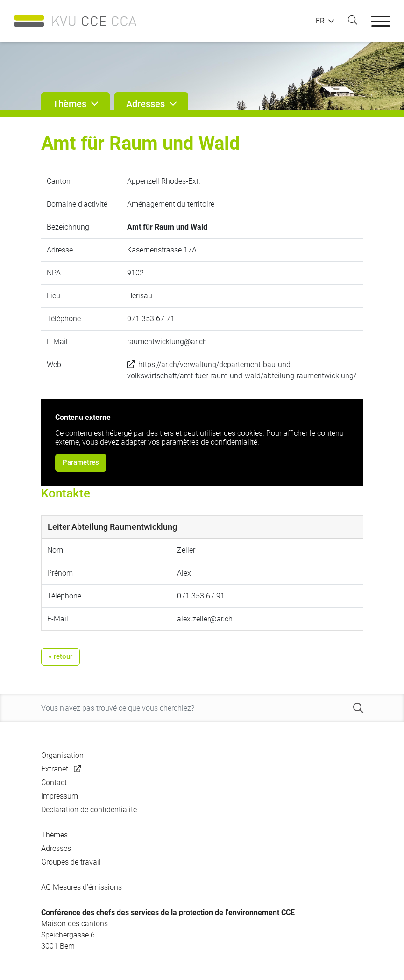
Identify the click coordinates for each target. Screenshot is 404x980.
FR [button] (320, 21)
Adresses (56, 848)
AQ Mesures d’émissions (82, 887)
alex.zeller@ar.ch (205, 619)
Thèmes (54, 835)
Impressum (60, 796)
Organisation (62, 755)
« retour (60, 656)
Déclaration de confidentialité (89, 810)
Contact (54, 782)
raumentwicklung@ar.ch (167, 342)
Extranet (55, 769)
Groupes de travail (71, 862)
